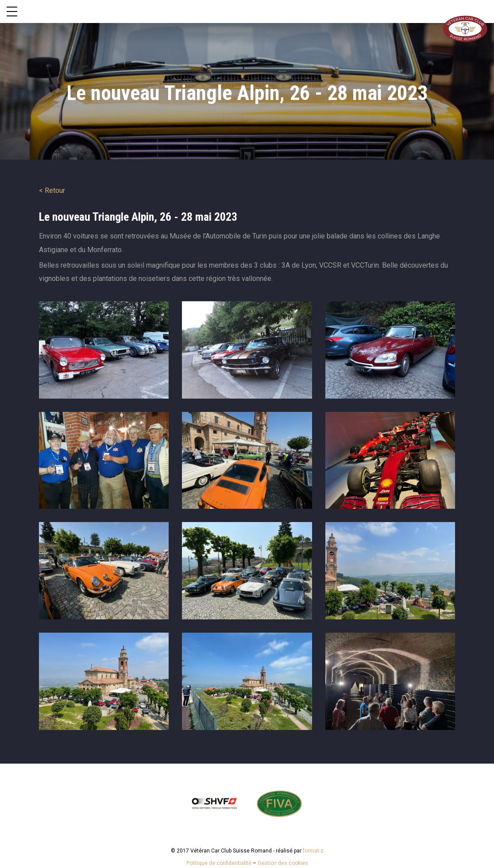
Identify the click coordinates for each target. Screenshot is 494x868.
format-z (313, 851)
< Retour (52, 190)
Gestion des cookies (283, 863)
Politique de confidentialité (219, 863)
